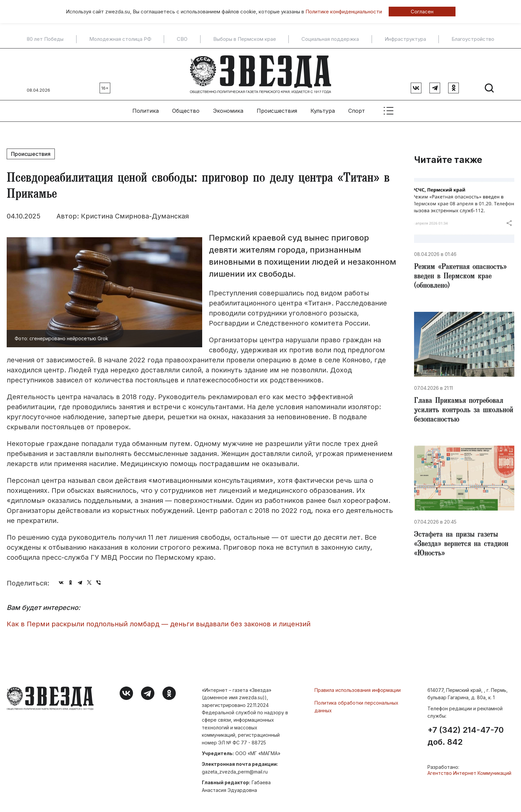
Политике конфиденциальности (344, 12)
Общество (186, 111)
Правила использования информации (358, 690)
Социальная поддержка (330, 39)
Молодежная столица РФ (120, 39)
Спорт (357, 111)
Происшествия (277, 111)
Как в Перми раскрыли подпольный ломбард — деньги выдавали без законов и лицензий (159, 624)
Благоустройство (473, 39)
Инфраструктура (405, 39)
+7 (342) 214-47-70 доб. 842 (466, 736)
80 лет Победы (45, 39)
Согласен (422, 12)
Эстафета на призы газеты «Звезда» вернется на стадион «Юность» (461, 545)
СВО (182, 39)
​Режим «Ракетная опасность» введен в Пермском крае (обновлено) (460, 277)
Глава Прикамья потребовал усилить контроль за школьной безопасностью (464, 411)
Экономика (228, 111)
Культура (323, 111)
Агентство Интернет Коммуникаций (469, 773)
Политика (146, 111)
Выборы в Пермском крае (245, 39)
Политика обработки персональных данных (356, 706)
